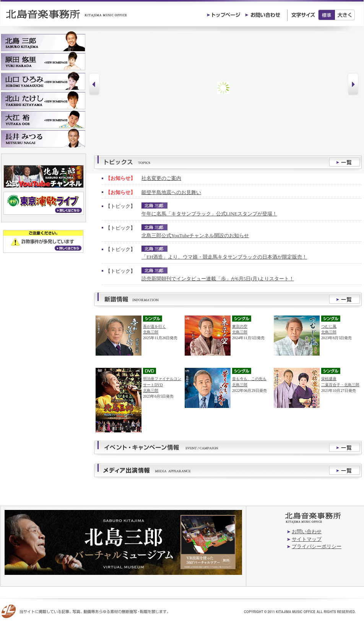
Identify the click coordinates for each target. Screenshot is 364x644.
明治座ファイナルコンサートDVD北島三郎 (162, 384)
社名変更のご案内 (161, 178)
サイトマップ (307, 539)
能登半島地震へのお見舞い (171, 192)
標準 (327, 15)
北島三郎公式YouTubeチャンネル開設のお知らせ (195, 235)
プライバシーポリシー (317, 546)
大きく (345, 15)
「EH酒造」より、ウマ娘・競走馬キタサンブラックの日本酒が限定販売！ (224, 257)
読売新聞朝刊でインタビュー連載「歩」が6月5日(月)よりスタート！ (218, 279)
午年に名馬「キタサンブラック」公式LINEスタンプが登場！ (209, 214)
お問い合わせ (307, 532)
